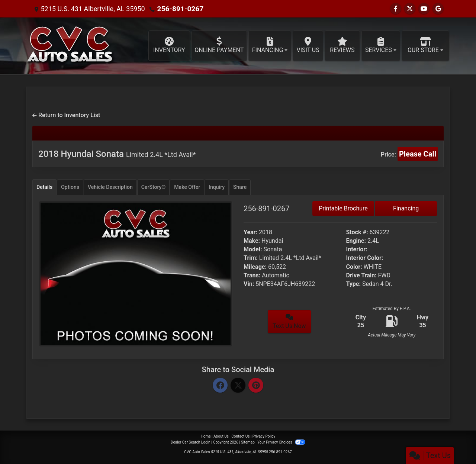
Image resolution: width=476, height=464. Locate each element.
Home (206, 436)
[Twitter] (238, 386)
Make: (252, 241)
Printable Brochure (343, 208)
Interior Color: (365, 258)
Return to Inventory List (66, 115)
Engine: (356, 241)
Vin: (249, 284)
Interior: (357, 249)
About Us (221, 436)
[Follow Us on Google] (438, 9)
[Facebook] (220, 386)
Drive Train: (361, 275)
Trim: (251, 258)
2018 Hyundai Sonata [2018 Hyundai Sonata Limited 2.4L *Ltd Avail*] (117, 154)
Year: (250, 232)
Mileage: (255, 267)
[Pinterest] (256, 386)
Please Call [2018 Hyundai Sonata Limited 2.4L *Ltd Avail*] (418, 154)
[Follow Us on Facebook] (396, 9)
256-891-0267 (179, 9)
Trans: (252, 275)
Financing (406, 208)
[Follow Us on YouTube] (424, 9)
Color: (354, 267)
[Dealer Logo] (70, 46)
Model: (253, 249)
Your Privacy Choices (281, 442)
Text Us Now (289, 322)
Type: (354, 284)
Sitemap (248, 442)
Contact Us (240, 436)
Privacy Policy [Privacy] (264, 436)
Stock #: (357, 232)
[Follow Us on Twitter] (410, 9)
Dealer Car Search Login (191, 442)
